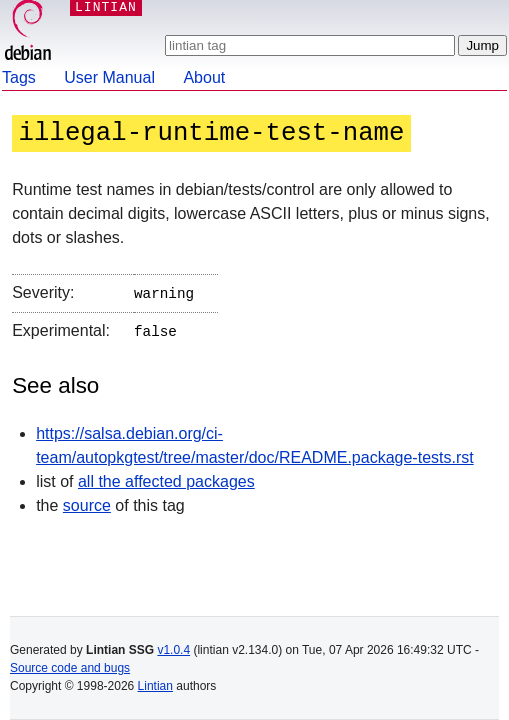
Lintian (155, 686)
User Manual (109, 77)
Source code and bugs (70, 668)
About (204, 77)
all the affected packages (166, 477)
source (87, 501)
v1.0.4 (173, 650)
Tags (19, 77)
